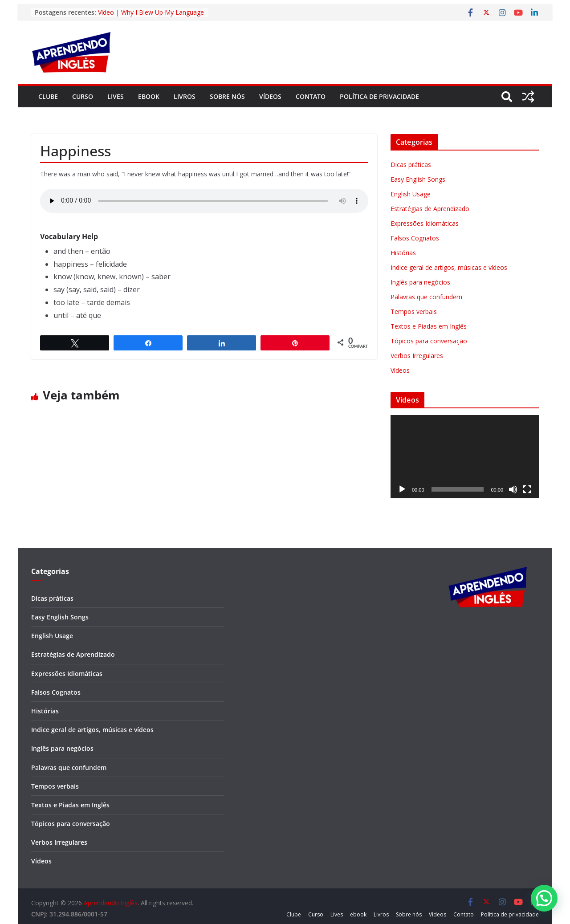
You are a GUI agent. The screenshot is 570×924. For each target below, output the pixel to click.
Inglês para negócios (420, 282)
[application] (465, 457)
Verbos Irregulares (417, 356)
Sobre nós (227, 96)
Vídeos (270, 96)
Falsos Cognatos (415, 238)
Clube (48, 96)
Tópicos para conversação (429, 341)
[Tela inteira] (527, 489)
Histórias (403, 253)
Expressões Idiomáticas (425, 223)
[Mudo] (513, 489)
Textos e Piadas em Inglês (429, 326)
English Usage (411, 194)
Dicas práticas (411, 165)
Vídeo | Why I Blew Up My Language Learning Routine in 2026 (151, 17)
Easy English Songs (418, 179)
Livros (185, 96)
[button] (544, 898)
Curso (83, 96)
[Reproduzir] (402, 489)
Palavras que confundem (426, 297)
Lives (116, 96)
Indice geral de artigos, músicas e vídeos (449, 267)
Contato (311, 96)
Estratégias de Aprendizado (430, 209)
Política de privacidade (379, 96)
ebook (149, 96)
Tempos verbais (414, 311)
